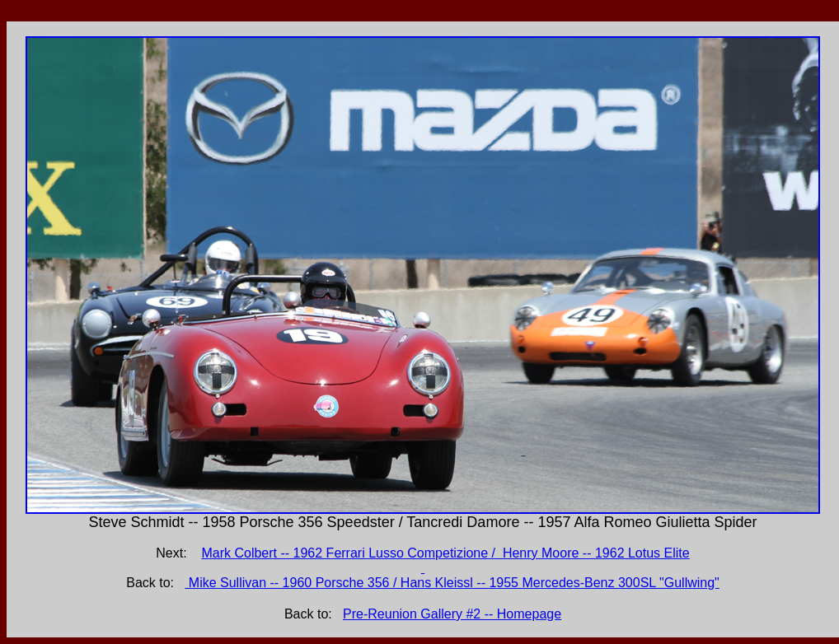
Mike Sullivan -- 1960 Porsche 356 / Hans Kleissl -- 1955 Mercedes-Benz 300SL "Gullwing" (452, 583)
